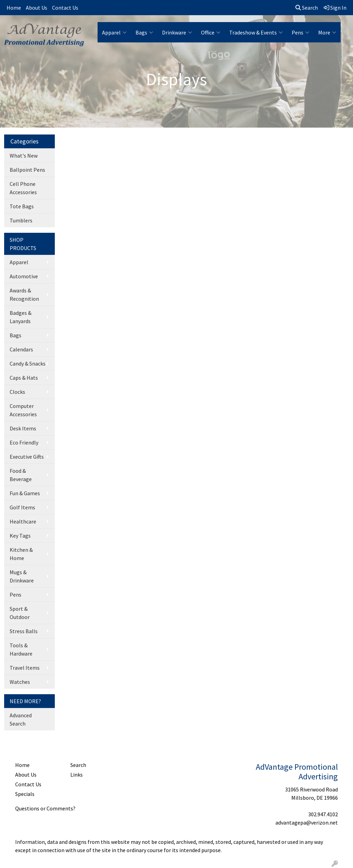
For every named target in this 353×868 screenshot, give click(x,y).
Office (211, 32)
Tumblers (21, 220)
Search (307, 8)
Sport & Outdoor (20, 613)
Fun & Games (25, 493)
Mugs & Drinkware (22, 576)
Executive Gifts (27, 457)
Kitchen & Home (21, 554)
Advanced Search (21, 719)
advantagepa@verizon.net (307, 822)
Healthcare (23, 521)
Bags (144, 32)
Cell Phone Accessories (23, 188)
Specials (25, 794)
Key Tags (20, 536)
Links (77, 775)
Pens (300, 32)
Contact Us (65, 8)
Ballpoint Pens (27, 170)
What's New (24, 156)
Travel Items (25, 668)
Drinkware (177, 32)
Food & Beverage (21, 475)
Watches (20, 682)
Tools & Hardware (21, 649)
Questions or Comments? (45, 808)
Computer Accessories (23, 410)
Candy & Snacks (28, 363)
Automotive (24, 276)
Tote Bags (22, 206)
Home (14, 8)
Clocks (17, 392)
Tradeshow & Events (256, 32)
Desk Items (23, 428)
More (327, 32)
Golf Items (22, 507)
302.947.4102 (323, 814)
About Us (37, 8)
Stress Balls (24, 631)
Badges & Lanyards (21, 317)
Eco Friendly (24, 442)
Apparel (114, 32)
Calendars (21, 349)
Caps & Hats (24, 378)
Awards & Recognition (24, 295)
